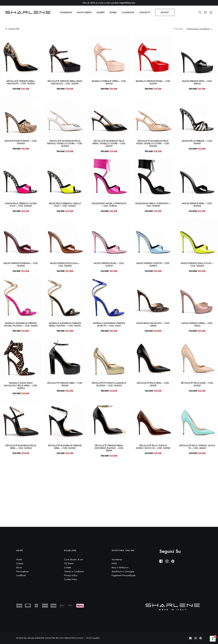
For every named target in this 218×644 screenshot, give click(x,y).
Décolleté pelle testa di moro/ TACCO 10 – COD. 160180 (153, 447)
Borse (19, 568)
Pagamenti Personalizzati (124, 576)
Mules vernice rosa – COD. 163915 (109, 264)
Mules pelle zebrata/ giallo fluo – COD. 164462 (65, 205)
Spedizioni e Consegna (123, 571)
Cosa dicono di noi (73, 560)
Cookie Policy (71, 579)
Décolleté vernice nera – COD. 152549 (65, 384)
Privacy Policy (71, 576)
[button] (201, 12)
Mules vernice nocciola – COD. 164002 (65, 264)
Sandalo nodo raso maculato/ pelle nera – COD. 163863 (21, 386)
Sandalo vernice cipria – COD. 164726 (109, 82)
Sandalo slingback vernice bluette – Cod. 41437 (109, 324)
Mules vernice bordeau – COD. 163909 (21, 264)
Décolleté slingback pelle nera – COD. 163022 (21, 447)
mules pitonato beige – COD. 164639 (21, 142)
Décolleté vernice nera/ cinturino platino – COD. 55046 (109, 448)
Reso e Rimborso (120, 568)
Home (19, 560)
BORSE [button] (113, 12)
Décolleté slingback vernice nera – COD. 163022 (65, 447)
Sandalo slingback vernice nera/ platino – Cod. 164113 (65, 324)
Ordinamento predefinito (198, 29)
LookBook (21, 576)
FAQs (114, 564)
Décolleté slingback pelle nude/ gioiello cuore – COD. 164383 (153, 143)
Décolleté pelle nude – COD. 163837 (197, 384)
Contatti (68, 568)
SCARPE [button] (101, 12)
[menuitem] (66, 12)
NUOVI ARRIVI (84, 12)
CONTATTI (145, 12)
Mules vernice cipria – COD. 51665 (197, 324)
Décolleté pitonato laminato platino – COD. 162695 (109, 384)
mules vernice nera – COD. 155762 (197, 82)
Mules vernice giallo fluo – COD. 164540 (197, 264)
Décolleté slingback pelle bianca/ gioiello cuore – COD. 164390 (65, 143)
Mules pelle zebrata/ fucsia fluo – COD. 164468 (21, 205)
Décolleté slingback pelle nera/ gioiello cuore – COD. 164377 (109, 143)
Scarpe (20, 564)
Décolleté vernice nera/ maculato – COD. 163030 (21, 82)
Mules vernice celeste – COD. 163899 (153, 264)
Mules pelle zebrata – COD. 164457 (197, 142)
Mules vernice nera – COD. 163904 (197, 205)
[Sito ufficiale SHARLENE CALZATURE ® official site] (29, 12)
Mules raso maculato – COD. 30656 (153, 324)
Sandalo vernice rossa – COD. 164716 (153, 82)
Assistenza (117, 560)
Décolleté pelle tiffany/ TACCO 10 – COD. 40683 (197, 447)
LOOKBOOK (128, 12)
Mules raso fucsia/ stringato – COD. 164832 (109, 205)
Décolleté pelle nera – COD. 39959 (153, 384)
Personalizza (22, 571)
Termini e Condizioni (74, 571)
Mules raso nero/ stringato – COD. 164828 (153, 205)
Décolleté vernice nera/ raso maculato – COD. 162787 (65, 82)
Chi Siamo (69, 564)
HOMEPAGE (66, 12)
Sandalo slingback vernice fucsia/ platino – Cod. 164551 (21, 324)
